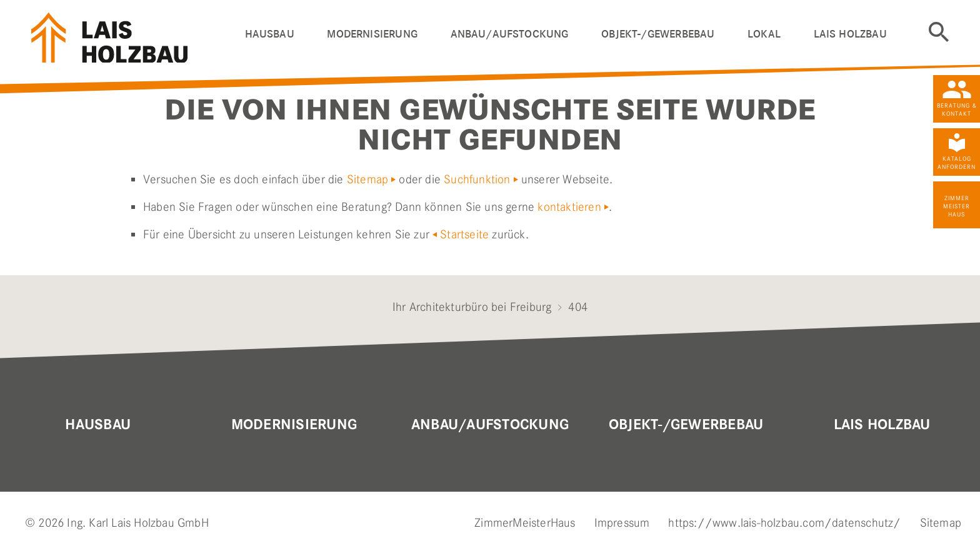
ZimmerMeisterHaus (525, 523)
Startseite (464, 234)
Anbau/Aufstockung (490, 425)
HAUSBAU (270, 34)
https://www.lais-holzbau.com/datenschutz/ (784, 523)
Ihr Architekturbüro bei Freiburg (472, 307)
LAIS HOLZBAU (850, 34)
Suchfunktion (477, 179)
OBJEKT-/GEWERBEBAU (658, 34)
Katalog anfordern (957, 163)
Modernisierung (372, 34)
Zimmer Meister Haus (957, 206)
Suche (939, 32)
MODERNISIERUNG (294, 425)
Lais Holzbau (882, 425)
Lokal (764, 34)
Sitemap (367, 179)
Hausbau (98, 425)
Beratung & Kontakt (957, 109)
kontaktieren (569, 207)
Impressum (622, 523)
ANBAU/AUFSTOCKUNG (510, 34)
